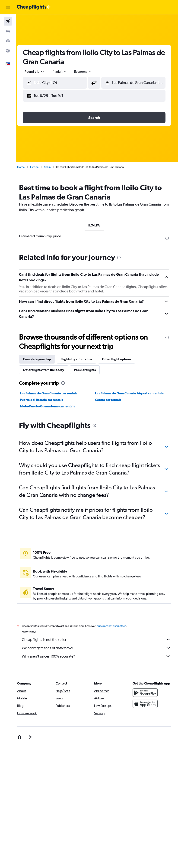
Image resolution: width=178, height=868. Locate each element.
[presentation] (167, 238)
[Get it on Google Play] (146, 697)
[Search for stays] (8, 31)
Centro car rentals (111, 400)
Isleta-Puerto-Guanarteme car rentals (53, 406)
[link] (25, 737)
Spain (53, 167)
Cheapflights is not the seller (99, 639)
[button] (8, 7)
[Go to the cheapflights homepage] (34, 7)
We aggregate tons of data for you (99, 648)
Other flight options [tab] (122, 359)
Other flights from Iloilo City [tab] (49, 370)
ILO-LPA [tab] (97, 225)
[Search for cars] (8, 41)
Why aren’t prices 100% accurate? (99, 656)
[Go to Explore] (8, 51)
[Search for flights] (8, 21)
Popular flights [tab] (91, 370)
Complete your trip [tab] (43, 359)
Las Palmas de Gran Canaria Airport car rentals (132, 393)
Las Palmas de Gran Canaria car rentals (54, 393)
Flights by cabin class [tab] (82, 359)
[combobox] (89, 72)
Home (27, 167)
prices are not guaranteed (117, 626)
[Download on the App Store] (146, 708)
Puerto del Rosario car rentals (47, 400)
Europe (40, 167)
